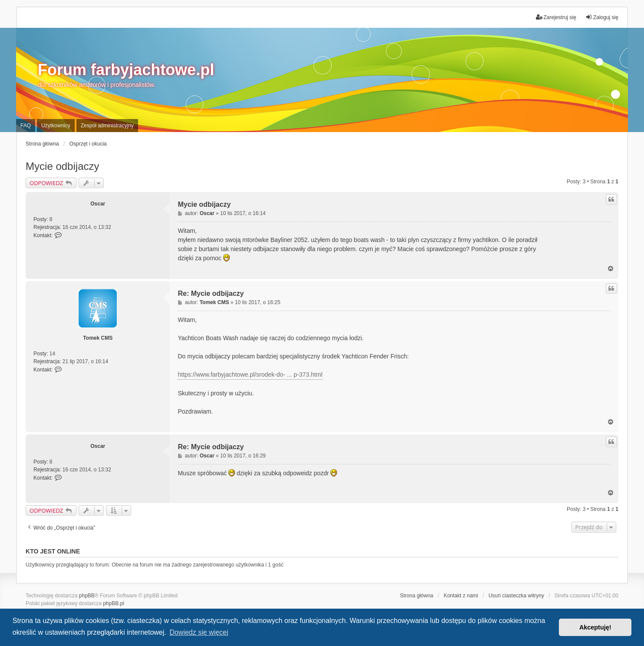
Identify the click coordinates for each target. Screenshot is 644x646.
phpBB (87, 596)
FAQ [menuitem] (26, 126)
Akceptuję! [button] (595, 627)
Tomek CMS (98, 338)
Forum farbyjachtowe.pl (126, 70)
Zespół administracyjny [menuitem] (107, 126)
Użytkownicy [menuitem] (56, 126)
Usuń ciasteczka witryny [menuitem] (516, 596)
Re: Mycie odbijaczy (211, 293)
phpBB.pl (114, 603)
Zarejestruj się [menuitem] (556, 17)
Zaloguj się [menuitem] (602, 17)
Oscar (98, 204)
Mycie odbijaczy (62, 166)
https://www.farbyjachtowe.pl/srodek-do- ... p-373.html (250, 374)
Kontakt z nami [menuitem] (461, 596)
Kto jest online (53, 551)
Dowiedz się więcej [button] (199, 632)
